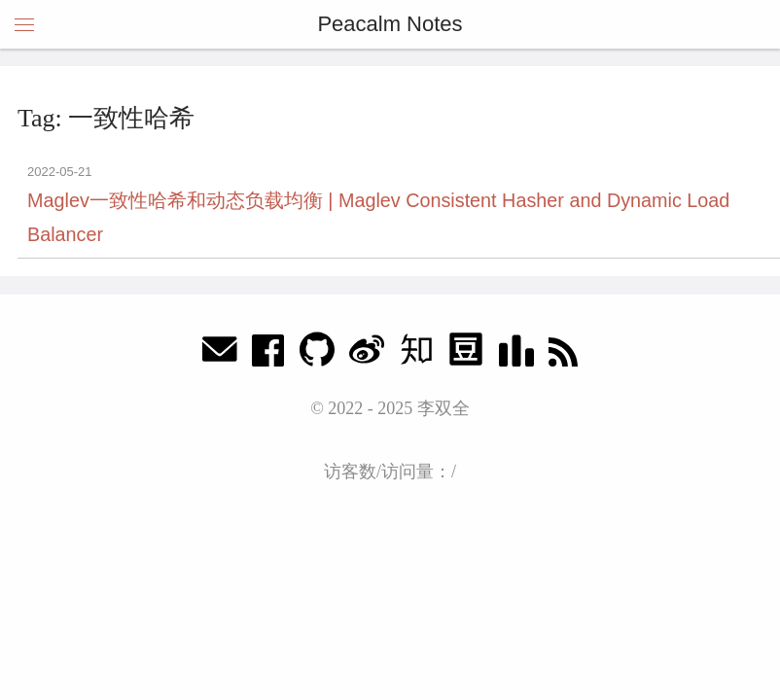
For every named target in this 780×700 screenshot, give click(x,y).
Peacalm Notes (390, 24)
